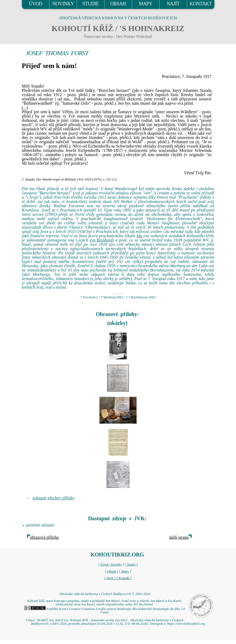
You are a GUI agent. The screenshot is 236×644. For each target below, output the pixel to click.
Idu (139, 236)
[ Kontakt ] (124, 578)
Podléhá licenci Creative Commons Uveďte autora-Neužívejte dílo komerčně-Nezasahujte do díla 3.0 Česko (105, 611)
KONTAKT (201, 4)
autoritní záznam (40, 525)
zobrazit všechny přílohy (54, 498)
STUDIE (91, 4)
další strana (179, 537)
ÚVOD (36, 4)
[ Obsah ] (111, 571)
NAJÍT (173, 4)
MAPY (146, 4)
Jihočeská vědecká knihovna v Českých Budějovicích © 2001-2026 (105, 594)
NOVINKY (63, 4)
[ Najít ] (110, 578)
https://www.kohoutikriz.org (186, 624)
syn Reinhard (101, 240)
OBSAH (118, 4)
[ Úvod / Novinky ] (111, 564)
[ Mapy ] (125, 571)
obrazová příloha (44, 537)
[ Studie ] (131, 564)
